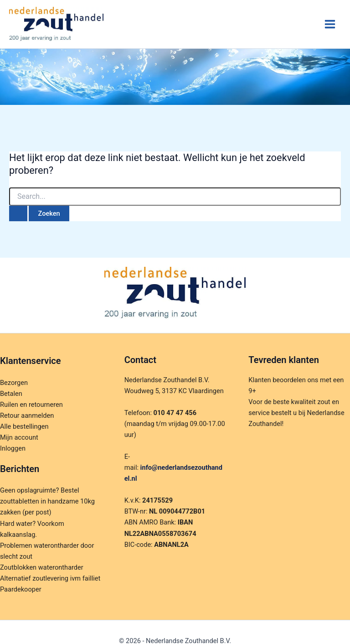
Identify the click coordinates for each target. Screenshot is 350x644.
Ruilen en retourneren (31, 405)
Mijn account (19, 437)
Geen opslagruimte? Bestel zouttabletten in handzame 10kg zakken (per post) (47, 501)
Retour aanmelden (27, 415)
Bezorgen (14, 383)
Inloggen (13, 448)
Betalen (11, 394)
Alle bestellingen (24, 426)
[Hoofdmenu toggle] (330, 24)
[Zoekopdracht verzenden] (18, 214)
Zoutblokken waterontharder (42, 567)
